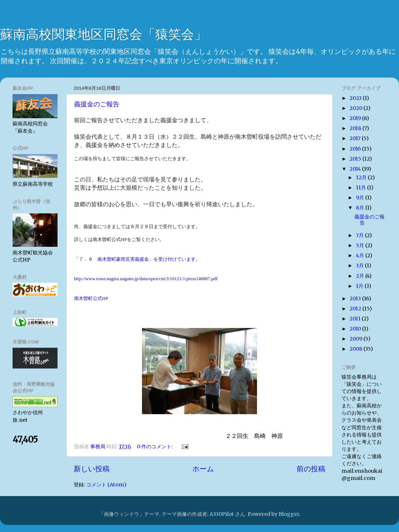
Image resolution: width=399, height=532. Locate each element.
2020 (356, 108)
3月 (360, 265)
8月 (361, 208)
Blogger (289, 514)
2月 (361, 276)
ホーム (203, 469)
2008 (356, 349)
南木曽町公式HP (91, 298)
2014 (356, 169)
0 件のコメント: (155, 447)
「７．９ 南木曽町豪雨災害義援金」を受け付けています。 (137, 259)
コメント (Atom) (106, 485)
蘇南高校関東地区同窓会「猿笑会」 (104, 34)
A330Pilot (222, 514)
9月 (361, 198)
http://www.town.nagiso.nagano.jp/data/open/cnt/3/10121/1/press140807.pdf (146, 279)
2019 (356, 118)
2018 (356, 128)
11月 (361, 188)
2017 (356, 138)
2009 (356, 339)
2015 (356, 159)
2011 (356, 319)
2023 (356, 98)
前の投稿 (311, 469)
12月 (362, 177)
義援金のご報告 (97, 104)
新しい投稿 (92, 469)
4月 (361, 255)
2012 (356, 309)
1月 (360, 286)
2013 (356, 299)
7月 (360, 235)
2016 (356, 149)
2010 (356, 329)
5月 (361, 245)
